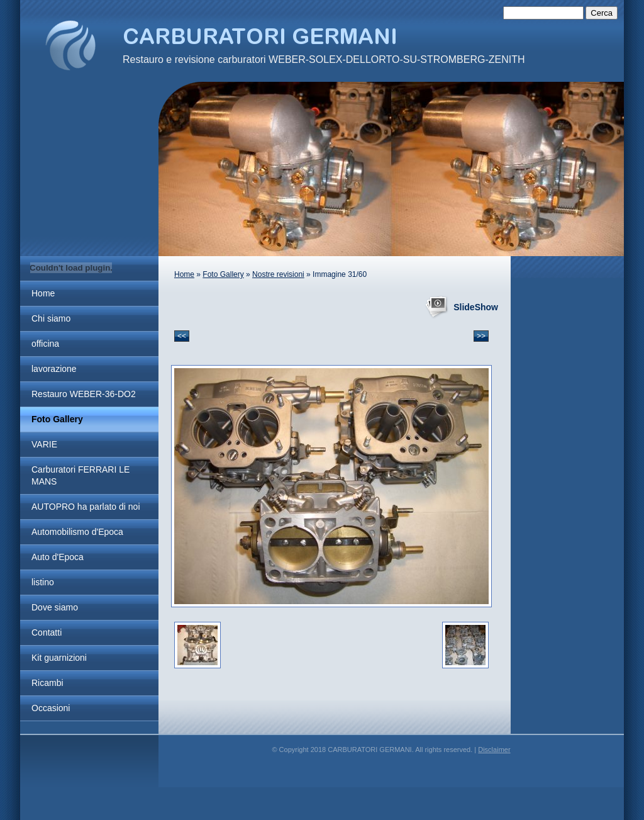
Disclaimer (494, 750)
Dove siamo (55, 607)
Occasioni (51, 708)
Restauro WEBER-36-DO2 (84, 394)
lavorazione (54, 369)
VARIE (44, 444)
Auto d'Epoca (58, 557)
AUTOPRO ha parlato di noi (86, 507)
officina (45, 344)
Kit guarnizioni (59, 658)
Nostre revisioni (278, 274)
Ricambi (47, 683)
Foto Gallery (57, 419)
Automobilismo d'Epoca (77, 532)
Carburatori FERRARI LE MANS (80, 475)
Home (43, 293)
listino (43, 582)
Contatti (47, 632)
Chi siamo (51, 318)
